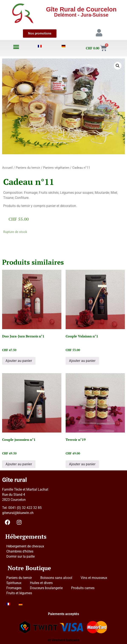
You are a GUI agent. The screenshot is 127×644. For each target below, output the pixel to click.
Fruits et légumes (19, 593)
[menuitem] (40, 46)
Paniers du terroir (28, 168)
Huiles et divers (41, 583)
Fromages (14, 588)
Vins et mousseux (94, 578)
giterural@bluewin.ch (18, 513)
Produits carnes (83, 588)
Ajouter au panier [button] (19, 361)
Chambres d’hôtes (20, 551)
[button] (16, 47)
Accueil (7, 168)
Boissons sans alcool (56, 578)
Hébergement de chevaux (25, 546)
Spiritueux (14, 583)
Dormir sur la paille (20, 556)
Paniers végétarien (56, 168)
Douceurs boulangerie (46, 588)
